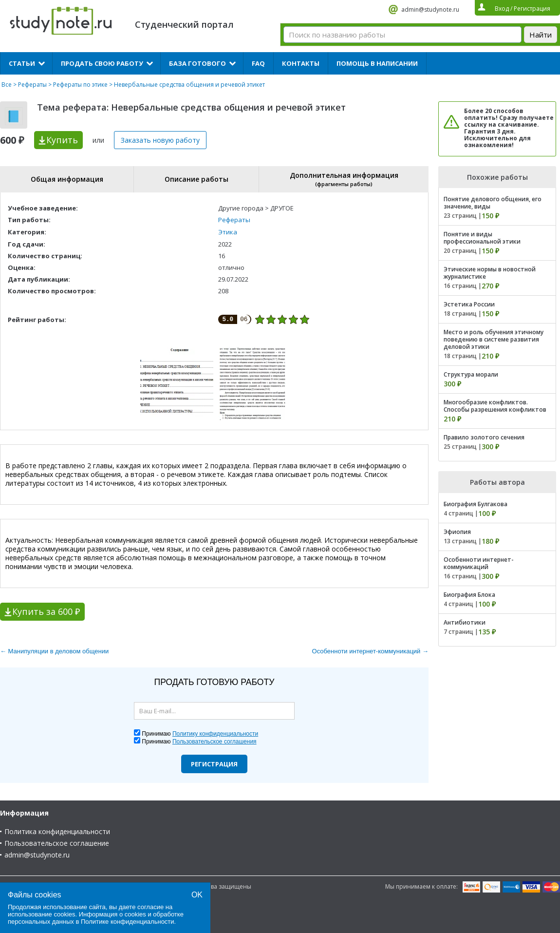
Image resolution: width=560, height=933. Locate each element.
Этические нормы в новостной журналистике (490, 273)
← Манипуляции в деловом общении (54, 651)
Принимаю (200, 734)
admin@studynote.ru (430, 10)
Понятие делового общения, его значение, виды (493, 203)
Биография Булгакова (476, 504)
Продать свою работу (102, 63)
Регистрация (214, 764)
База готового (197, 63)
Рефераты (32, 85)
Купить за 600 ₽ (46, 611)
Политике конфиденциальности (128, 922)
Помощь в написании (377, 63)
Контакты (301, 63)
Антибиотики (465, 622)
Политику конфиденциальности (215, 734)
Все (7, 85)
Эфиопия (457, 532)
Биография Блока (469, 595)
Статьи (22, 63)
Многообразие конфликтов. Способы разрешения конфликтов (495, 406)
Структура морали (471, 374)
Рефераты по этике (80, 85)
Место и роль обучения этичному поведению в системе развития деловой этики (494, 339)
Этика (228, 232)
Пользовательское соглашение (57, 843)
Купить (62, 140)
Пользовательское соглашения (215, 742)
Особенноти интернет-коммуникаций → (370, 651)
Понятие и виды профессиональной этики (482, 238)
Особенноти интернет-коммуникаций (479, 563)
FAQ (258, 63)
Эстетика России (469, 304)
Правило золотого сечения (484, 437)
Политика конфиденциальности (57, 831)
